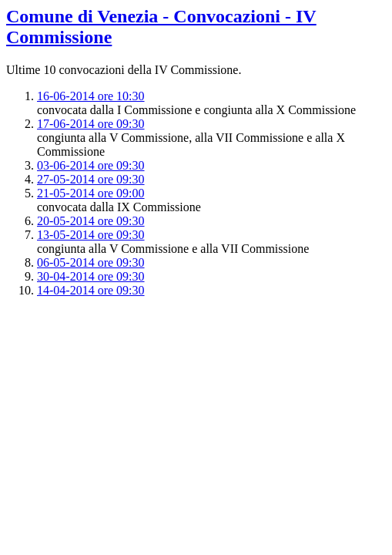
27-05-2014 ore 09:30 (91, 179)
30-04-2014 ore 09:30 (91, 276)
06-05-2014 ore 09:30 (91, 262)
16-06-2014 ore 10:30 (91, 96)
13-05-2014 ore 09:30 (91, 235)
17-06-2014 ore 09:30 (91, 124)
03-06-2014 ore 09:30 (91, 165)
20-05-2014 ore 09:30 (91, 221)
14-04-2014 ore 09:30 (91, 290)
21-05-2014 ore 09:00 (91, 193)
